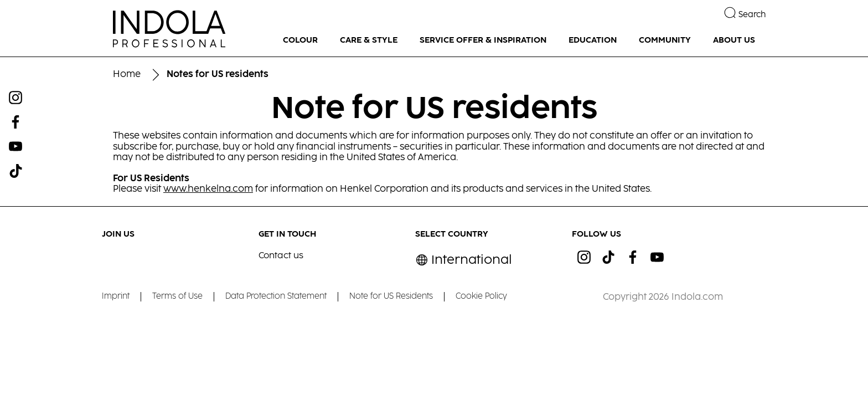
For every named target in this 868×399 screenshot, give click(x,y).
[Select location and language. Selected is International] (464, 260)
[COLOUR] (300, 40)
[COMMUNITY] (665, 40)
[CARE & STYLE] (369, 40)
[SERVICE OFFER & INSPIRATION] (483, 40)
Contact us (281, 256)
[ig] (584, 257)
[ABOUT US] (734, 40)
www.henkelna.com (208, 189)
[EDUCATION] (593, 40)
